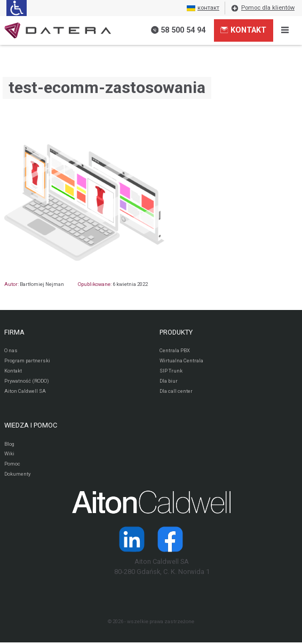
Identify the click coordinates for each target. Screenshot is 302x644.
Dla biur (169, 381)
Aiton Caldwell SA (25, 391)
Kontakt (243, 30)
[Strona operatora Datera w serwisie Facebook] (170, 540)
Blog (9, 444)
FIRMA (14, 332)
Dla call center (176, 391)
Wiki (10, 455)
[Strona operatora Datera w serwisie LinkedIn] (132, 540)
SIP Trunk (171, 371)
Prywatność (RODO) (27, 381)
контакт (203, 8)
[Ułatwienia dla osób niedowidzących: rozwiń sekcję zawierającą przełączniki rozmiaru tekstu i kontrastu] (17, 8)
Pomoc (12, 465)
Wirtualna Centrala (182, 360)
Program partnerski (27, 360)
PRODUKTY (176, 332)
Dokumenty (18, 475)
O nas (11, 350)
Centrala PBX (175, 350)
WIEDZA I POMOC (31, 426)
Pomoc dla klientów (263, 8)
